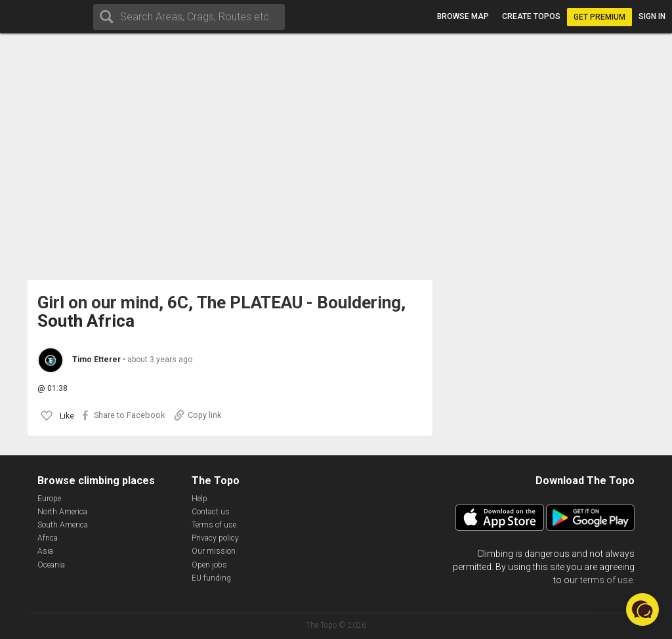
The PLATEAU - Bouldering (299, 303)
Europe (49, 499)
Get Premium (599, 17)
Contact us (211, 512)
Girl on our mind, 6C (113, 303)
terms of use (606, 580)
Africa (48, 538)
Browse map (463, 16)
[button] (642, 609)
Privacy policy (215, 538)
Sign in (652, 16)
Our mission (214, 551)
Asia (45, 551)
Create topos (531, 16)
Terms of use (214, 525)
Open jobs (209, 565)
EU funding (211, 578)
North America (62, 512)
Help (199, 499)
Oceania (51, 565)
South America (63, 525)
